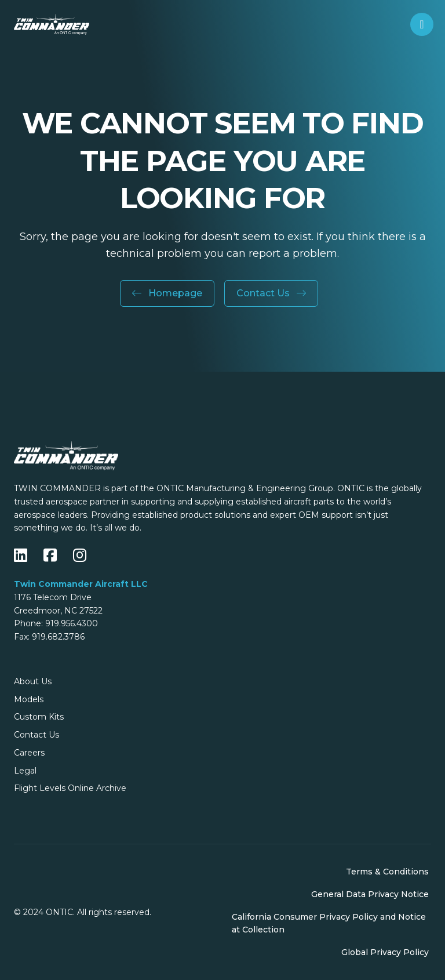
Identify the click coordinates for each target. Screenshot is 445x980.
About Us (33, 681)
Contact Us (271, 293)
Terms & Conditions (387, 872)
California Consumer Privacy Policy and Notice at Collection (329, 923)
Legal (25, 771)
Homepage (167, 293)
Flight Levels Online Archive (70, 788)
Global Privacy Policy (385, 952)
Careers (29, 753)
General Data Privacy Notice (370, 894)
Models (29, 699)
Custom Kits (39, 717)
